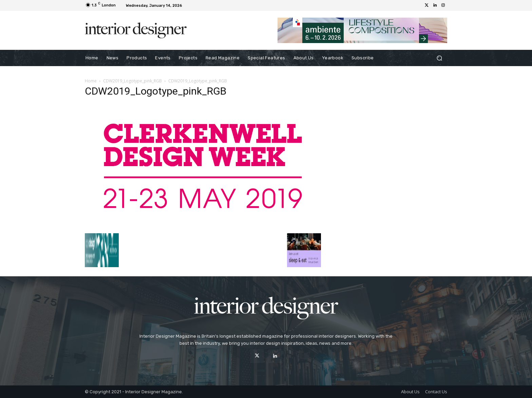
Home (91, 81)
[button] (439, 58)
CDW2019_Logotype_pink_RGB (132, 81)
